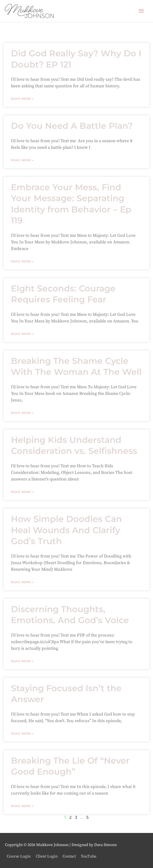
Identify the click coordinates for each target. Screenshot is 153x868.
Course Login (19, 856)
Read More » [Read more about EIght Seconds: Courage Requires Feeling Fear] (22, 334)
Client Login (47, 856)
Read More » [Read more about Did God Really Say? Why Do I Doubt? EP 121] (22, 99)
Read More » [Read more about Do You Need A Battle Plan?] (22, 160)
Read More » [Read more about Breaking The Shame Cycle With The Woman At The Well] (22, 413)
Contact (69, 856)
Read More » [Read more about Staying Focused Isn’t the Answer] (22, 733)
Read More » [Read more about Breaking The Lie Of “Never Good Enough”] (22, 806)
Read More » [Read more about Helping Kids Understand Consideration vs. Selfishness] (22, 492)
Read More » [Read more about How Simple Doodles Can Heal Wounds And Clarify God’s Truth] (22, 582)
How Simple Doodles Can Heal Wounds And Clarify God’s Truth (66, 530)
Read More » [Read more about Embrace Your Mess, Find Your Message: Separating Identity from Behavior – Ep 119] (22, 261)
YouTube (89, 856)
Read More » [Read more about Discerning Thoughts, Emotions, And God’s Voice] (22, 661)
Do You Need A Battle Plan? (72, 126)
